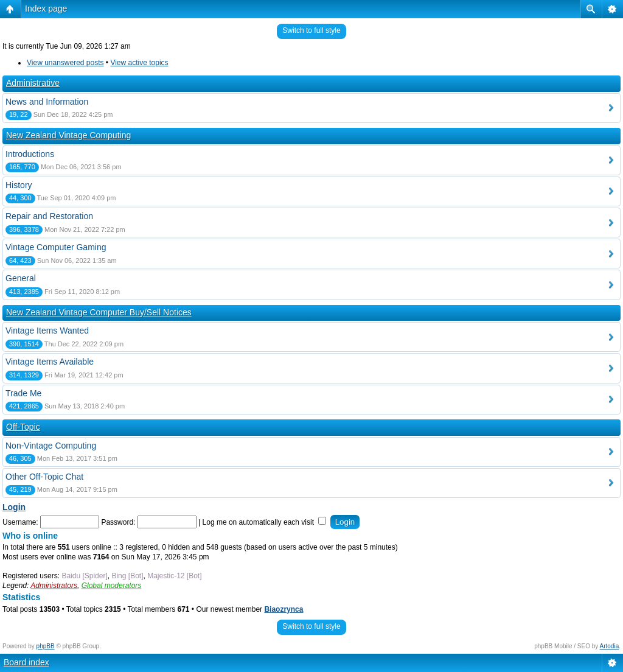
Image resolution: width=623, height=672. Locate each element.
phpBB (46, 646)
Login (14, 507)
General (21, 278)
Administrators (54, 586)
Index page (46, 9)
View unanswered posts (65, 63)
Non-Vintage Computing (51, 446)
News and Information (47, 102)
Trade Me (23, 393)
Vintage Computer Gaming (56, 247)
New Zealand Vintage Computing (68, 135)
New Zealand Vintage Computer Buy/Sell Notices (99, 312)
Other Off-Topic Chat (44, 477)
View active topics (139, 63)
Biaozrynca (284, 609)
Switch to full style (311, 30)
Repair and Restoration (49, 216)
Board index (26, 662)
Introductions (30, 154)
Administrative (33, 83)
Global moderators (112, 586)
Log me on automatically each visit (265, 522)
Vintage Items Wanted (47, 331)
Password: (118, 522)
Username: (20, 522)
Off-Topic (23, 427)
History (19, 185)
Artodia (610, 646)
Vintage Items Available (50, 362)
